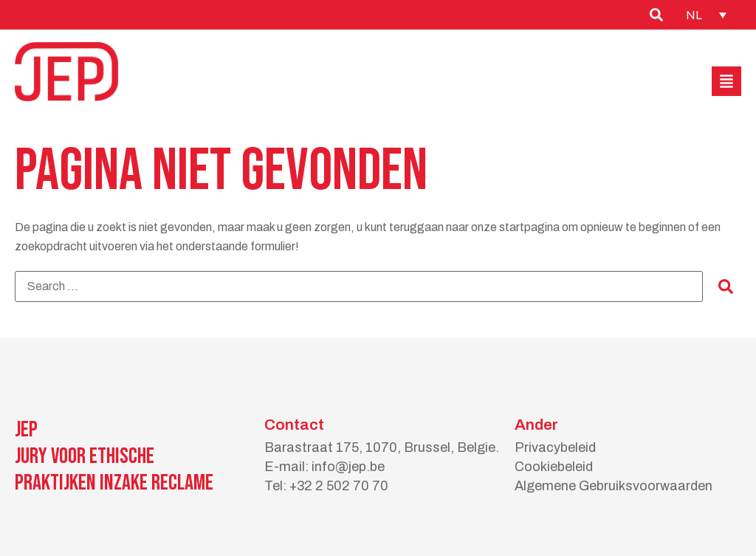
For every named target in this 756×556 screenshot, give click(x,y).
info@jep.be (348, 467)
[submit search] (726, 286)
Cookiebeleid (554, 467)
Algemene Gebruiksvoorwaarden (614, 486)
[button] (726, 81)
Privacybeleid (555, 447)
